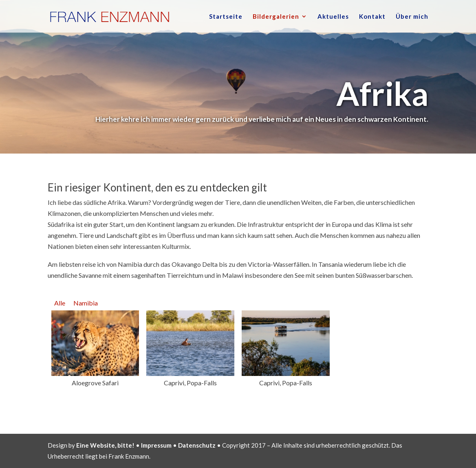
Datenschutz (197, 445)
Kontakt (372, 17)
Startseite (226, 17)
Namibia (86, 303)
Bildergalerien (276, 17)
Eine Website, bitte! (105, 445)
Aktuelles (333, 17)
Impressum (156, 445)
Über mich (412, 17)
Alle (60, 303)
